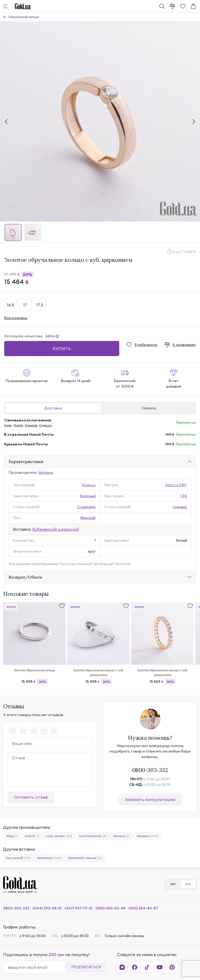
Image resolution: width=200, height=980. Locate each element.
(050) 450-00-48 (110, 908)
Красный (88, 496)
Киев (8, 425)
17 (25, 305)
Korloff (32, 836)
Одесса (45, 425)
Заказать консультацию (150, 799)
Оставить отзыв (31, 797)
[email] (36, 967)
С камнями (86, 507)
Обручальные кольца (23, 17)
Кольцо (89, 485)
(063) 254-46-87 (143, 908)
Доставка (53, 408)
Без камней (18, 858)
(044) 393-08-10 (47, 908)
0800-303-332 (150, 770)
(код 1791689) (184, 252)
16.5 (10, 305)
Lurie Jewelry (59, 836)
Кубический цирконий (56, 529)
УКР (173, 884)
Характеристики (26, 461)
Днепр (18, 425)
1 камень (180, 507)
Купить (62, 349)
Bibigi (12, 836)
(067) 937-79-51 (79, 908)
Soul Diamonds (93, 836)
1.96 (184, 496)
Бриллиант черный (85, 858)
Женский (88, 518)
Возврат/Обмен (25, 577)
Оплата (149, 408)
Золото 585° (176, 485)
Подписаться (86, 967)
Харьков (31, 425)
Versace (121, 836)
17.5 (40, 305)
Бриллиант (49, 858)
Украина (46, 472)
